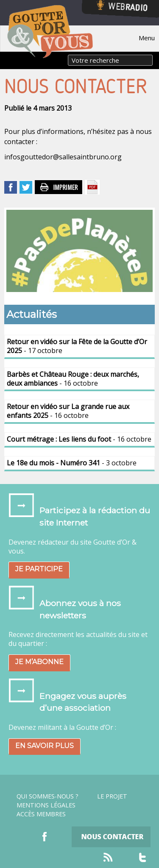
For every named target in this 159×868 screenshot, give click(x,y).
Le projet (112, 796)
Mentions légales (46, 805)
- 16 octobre (73, 379)
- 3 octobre (72, 463)
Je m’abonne (39, 662)
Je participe (39, 569)
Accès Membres (41, 814)
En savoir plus (45, 746)
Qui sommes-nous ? (47, 796)
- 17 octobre (77, 346)
